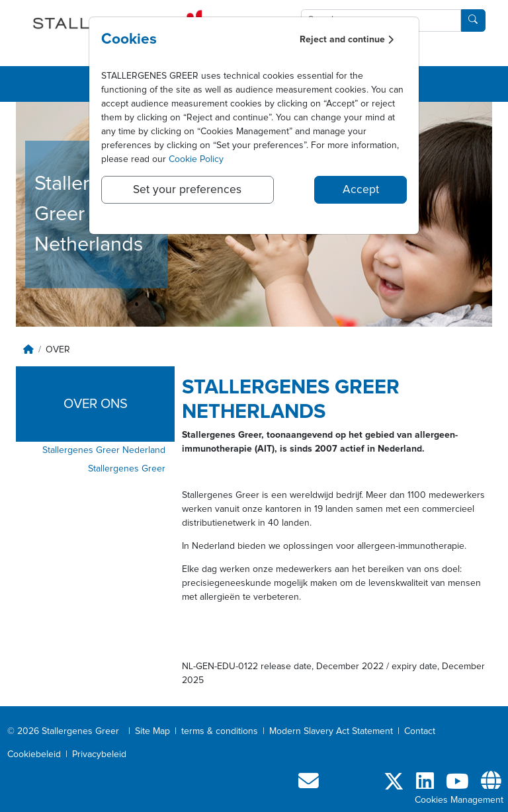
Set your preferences (187, 190)
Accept (361, 190)
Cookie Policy (196, 159)
